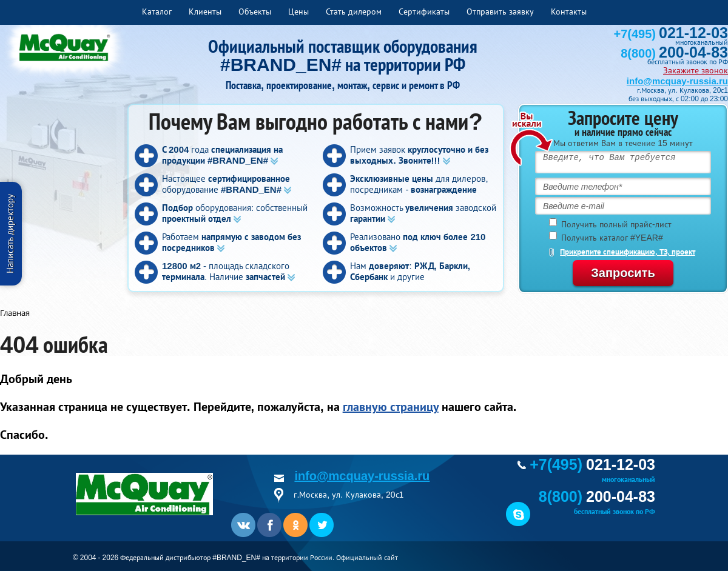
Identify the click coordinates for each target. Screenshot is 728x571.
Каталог (157, 12)
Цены (298, 12)
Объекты (255, 12)
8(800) (674, 53)
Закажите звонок (696, 70)
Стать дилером (354, 12)
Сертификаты (424, 12)
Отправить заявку (500, 12)
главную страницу (391, 407)
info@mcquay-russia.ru (677, 81)
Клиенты (205, 12)
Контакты (569, 12)
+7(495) (671, 34)
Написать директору (10, 234)
